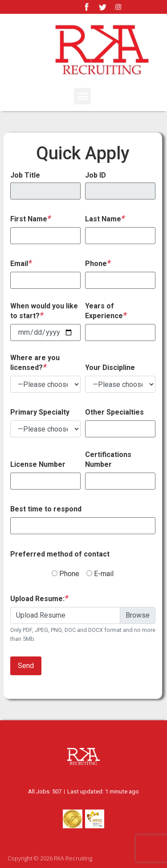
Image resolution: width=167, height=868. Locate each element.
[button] (82, 96)
